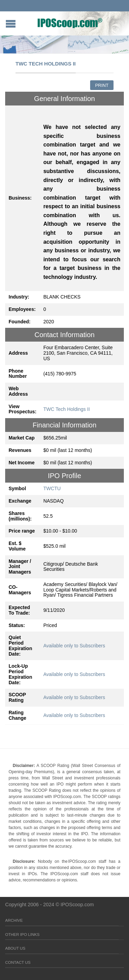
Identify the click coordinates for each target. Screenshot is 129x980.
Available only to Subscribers (74, 646)
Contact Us (18, 962)
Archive (14, 920)
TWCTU (52, 488)
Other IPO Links (22, 934)
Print (102, 85)
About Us (15, 948)
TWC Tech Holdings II (67, 409)
